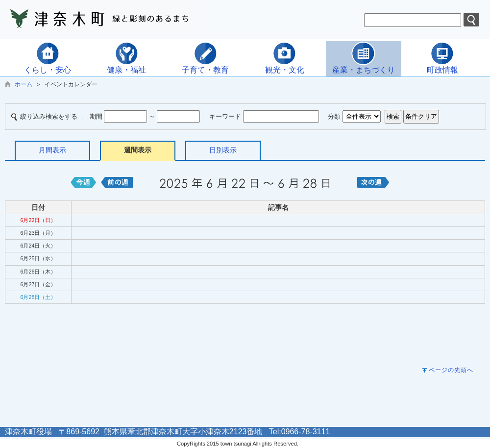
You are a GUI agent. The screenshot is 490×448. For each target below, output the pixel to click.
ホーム (24, 84)
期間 (96, 116)
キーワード (225, 116)
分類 (334, 116)
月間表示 (52, 150)
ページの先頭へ (451, 370)
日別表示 (223, 150)
